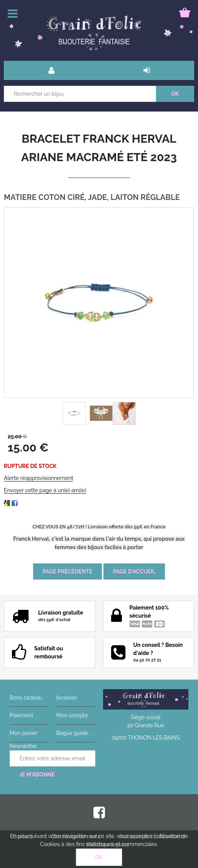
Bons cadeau (26, 698)
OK (99, 857)
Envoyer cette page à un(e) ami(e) (45, 490)
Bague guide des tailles (76, 733)
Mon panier (24, 733)
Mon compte (72, 715)
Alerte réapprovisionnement (38, 478)
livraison (66, 698)
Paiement (21, 715)
